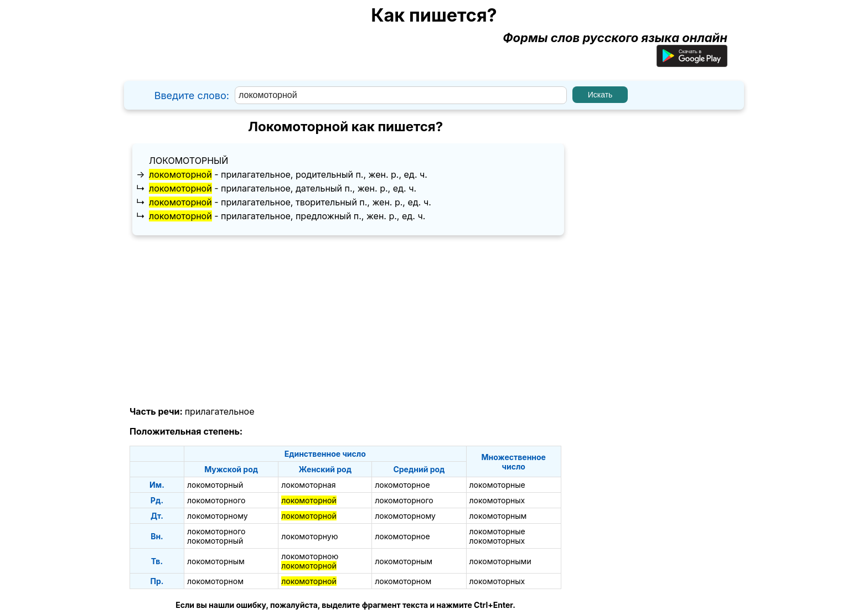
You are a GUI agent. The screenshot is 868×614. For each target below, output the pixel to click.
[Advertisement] (345, 321)
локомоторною (310, 556)
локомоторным (498, 516)
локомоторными (500, 561)
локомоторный (188, 161)
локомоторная (308, 485)
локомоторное (402, 485)
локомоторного (216, 500)
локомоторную (309, 536)
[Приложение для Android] (692, 63)
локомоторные (497, 485)
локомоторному (218, 516)
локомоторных (497, 500)
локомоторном (215, 581)
